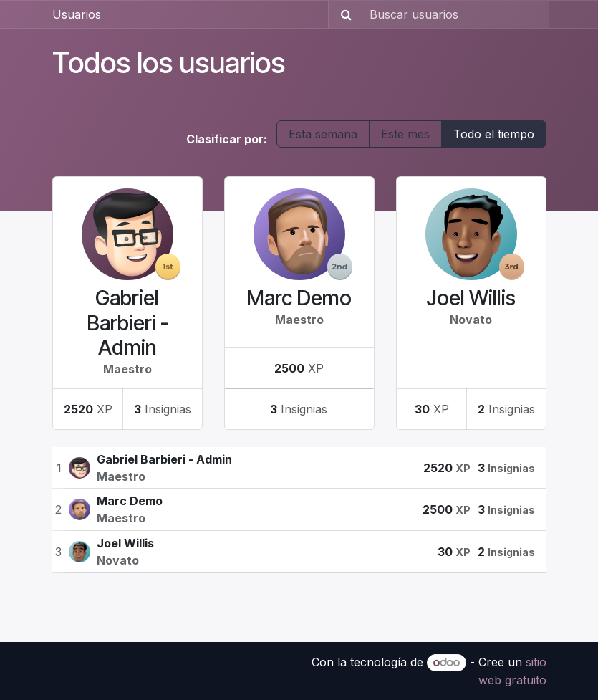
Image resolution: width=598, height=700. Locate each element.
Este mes (405, 134)
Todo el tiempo (494, 134)
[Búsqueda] (342, 14)
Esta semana (323, 134)
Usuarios (77, 14)
